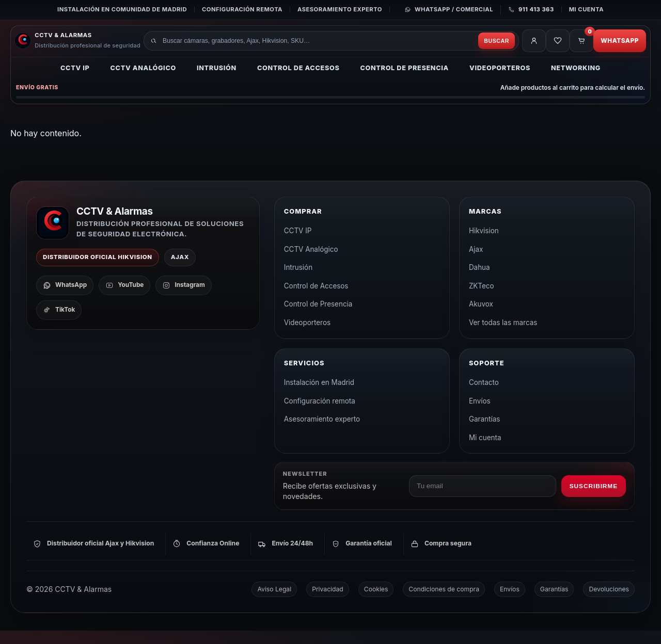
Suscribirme (594, 500)
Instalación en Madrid (319, 396)
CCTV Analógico (143, 80)
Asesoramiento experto (340, 9)
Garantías (484, 432)
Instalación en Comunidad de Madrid (122, 9)
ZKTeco (482, 299)
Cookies (376, 602)
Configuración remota (242, 9)
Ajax (476, 263)
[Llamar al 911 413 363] (527, 10)
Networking (576, 80)
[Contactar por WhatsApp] (449, 10)
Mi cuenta (586, 9)
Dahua (479, 281)
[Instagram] (183, 299)
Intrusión (217, 80)
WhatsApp (616, 47)
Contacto (484, 396)
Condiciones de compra (444, 602)
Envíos (480, 414)
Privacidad (328, 602)
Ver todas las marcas (503, 336)
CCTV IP (75, 80)
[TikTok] (59, 324)
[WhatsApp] (65, 299)
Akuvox (481, 317)
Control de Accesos (298, 80)
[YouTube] (124, 299)
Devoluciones (609, 602)
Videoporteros (500, 80)
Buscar (472, 47)
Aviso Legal (274, 602)
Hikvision (484, 244)
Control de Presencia (404, 80)
